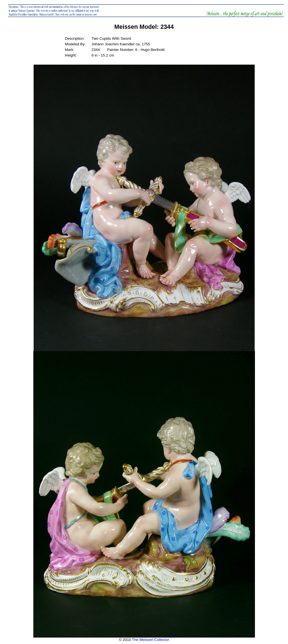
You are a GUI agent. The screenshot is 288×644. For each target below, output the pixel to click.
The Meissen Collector (151, 640)
